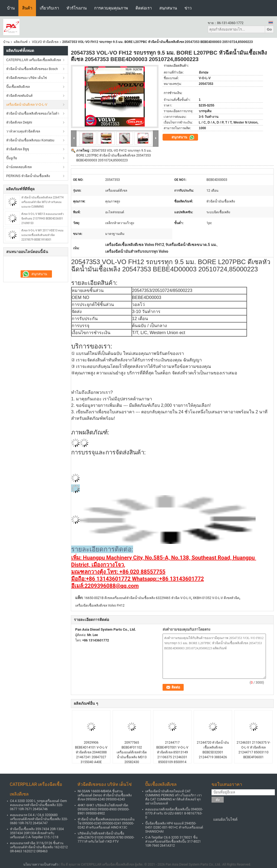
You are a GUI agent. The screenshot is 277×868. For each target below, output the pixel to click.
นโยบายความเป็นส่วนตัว (41, 864)
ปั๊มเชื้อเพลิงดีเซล (18, 87)
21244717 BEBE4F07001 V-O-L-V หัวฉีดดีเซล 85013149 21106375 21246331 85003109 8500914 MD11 (172, 755)
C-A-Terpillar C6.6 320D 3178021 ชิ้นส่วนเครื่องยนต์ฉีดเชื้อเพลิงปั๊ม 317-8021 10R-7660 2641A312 (173, 842)
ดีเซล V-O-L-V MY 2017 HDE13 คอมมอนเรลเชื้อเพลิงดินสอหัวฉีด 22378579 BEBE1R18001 (42, 235)
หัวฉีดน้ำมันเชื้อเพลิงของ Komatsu (30, 140)
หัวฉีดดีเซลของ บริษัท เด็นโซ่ (27, 78)
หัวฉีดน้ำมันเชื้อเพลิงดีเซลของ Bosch (32, 69)
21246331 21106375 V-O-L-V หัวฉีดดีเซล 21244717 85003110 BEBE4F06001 (254, 750)
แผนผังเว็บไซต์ (225, 819)
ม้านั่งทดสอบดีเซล (19, 167)
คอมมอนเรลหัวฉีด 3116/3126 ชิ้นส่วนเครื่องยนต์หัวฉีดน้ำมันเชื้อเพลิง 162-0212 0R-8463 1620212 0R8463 (39, 847)
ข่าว (188, 8)
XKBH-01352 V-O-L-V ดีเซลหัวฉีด (216, 598)
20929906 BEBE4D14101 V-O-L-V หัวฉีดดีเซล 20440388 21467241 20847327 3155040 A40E (91, 752)
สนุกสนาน (168, 8)
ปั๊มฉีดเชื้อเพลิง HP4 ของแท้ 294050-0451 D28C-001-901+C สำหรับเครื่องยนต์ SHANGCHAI (174, 827)
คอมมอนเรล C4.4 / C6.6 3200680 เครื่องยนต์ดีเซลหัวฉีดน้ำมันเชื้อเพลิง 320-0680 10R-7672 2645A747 (39, 819)
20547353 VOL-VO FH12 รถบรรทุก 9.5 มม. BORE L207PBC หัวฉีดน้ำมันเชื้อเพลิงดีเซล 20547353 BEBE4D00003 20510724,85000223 (114, 155)
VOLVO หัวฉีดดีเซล (45, 42)
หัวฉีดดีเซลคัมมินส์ (19, 96)
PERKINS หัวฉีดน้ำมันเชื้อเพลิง (28, 176)
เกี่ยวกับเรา (49, 8)
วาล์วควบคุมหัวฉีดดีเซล (23, 131)
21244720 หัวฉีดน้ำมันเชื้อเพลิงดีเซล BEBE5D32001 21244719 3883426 (213, 750)
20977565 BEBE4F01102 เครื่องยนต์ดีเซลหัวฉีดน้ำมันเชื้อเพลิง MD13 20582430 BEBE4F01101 (132, 755)
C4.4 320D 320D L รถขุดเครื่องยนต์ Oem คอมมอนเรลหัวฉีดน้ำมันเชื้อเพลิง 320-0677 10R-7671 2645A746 (38, 805)
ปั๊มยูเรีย (12, 158)
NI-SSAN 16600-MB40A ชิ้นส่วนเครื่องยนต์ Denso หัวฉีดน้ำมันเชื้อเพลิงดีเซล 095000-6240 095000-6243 (105, 795)
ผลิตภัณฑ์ (21, 42)
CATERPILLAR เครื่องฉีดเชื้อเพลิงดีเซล (34, 60)
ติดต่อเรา (144, 8)
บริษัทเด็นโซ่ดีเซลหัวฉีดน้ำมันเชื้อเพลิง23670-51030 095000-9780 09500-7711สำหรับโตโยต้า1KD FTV (106, 837)
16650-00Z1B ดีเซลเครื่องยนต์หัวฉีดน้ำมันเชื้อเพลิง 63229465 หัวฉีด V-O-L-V (138, 598)
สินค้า (27, 8)
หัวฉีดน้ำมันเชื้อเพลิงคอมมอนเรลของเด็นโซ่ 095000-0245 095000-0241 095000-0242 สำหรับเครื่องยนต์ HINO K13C (106, 823)
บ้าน (11, 8)
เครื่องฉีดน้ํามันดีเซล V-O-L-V (27, 105)
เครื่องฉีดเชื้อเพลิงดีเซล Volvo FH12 (100, 606)
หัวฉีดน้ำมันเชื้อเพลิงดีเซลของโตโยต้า (33, 114)
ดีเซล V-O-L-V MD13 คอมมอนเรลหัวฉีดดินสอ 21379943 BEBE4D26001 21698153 (43, 219)
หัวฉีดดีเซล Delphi (19, 122)
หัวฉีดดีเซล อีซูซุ (18, 149)
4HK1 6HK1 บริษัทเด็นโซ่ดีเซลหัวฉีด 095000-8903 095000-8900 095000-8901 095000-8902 (103, 809)
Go (269, 29)
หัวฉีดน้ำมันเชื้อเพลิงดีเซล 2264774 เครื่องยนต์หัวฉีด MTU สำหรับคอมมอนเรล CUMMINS (42, 202)
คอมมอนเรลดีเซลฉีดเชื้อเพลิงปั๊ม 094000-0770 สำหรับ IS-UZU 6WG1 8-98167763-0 (174, 813)
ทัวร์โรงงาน (77, 8)
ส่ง (218, 800)
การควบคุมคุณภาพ (111, 8)
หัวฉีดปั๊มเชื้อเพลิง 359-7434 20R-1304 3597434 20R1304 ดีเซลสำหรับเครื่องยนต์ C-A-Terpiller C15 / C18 (37, 833)
